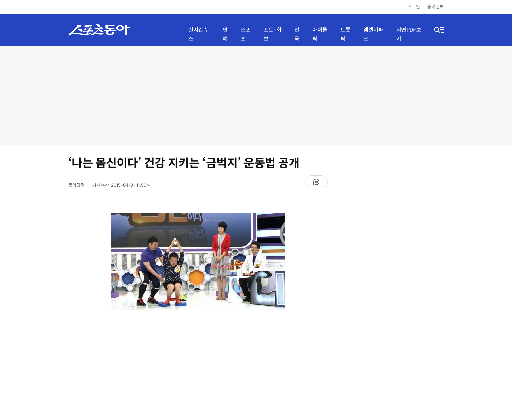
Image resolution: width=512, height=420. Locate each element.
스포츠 (246, 34)
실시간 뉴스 (199, 34)
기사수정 (123, 187)
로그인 (414, 7)
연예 (225, 34)
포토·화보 (272, 34)
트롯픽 (345, 34)
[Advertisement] (256, 96)
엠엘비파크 (373, 34)
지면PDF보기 (409, 34)
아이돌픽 (320, 34)
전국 (297, 34)
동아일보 (436, 7)
